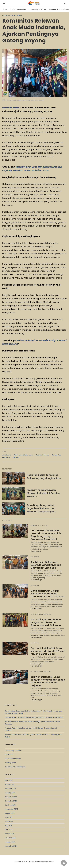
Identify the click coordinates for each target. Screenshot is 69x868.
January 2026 (10, 793)
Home (5, 9)
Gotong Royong (42, 455)
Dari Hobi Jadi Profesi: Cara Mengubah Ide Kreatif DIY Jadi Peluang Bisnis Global (48, 651)
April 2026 (9, 780)
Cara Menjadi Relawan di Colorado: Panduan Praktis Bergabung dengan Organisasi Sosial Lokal (46, 535)
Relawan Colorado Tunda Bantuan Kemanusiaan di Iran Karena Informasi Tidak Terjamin (48, 681)
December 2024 (11, 846)
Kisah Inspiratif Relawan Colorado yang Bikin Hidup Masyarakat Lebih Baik (46, 565)
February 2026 (10, 789)
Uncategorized (10, 763)
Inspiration (35, 557)
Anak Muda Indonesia (23, 455)
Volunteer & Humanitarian (41, 614)
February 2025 (10, 838)
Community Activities (38, 9)
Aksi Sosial (7, 455)
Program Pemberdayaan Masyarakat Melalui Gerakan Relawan (44, 493)
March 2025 (9, 834)
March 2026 (9, 785)
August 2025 (10, 813)
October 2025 (10, 805)
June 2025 (9, 821)
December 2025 (11, 797)
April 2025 (8, 830)
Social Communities (18, 9)
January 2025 (10, 842)
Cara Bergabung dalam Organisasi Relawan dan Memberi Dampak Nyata (41, 508)
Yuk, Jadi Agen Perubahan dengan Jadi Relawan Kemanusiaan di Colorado (46, 622)
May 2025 (8, 826)
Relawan (16, 457)
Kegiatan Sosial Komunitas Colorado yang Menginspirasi (44, 477)
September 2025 (11, 809)
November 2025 (11, 801)
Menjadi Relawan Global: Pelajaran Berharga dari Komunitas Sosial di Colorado (47, 594)
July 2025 (8, 817)
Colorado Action (11, 108)
